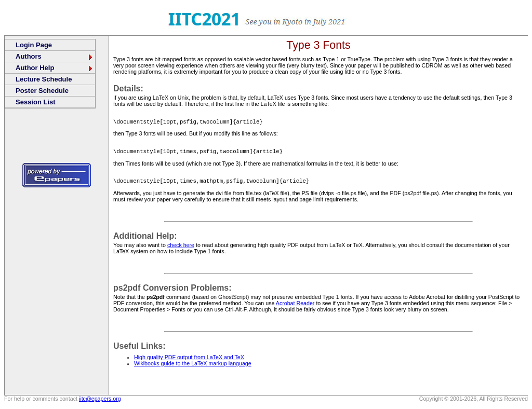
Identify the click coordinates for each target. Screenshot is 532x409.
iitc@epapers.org (100, 402)
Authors (55, 56)
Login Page (34, 45)
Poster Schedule (42, 91)
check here (181, 248)
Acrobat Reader (295, 306)
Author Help (55, 68)
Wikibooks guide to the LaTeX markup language (193, 366)
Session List (36, 102)
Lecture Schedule (44, 79)
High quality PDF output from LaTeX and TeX (189, 360)
